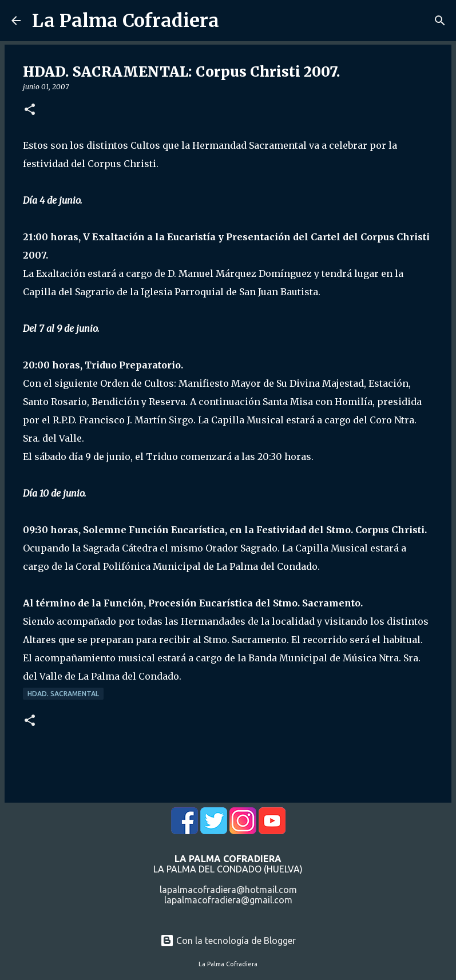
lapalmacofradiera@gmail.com (228, 900)
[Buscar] (440, 21)
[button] (30, 110)
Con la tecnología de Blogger (228, 941)
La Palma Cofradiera (126, 21)
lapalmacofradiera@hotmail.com (228, 890)
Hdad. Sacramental (63, 694)
